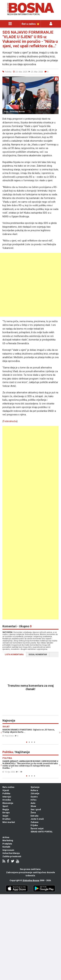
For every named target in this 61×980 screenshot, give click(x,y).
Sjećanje (35, 787)
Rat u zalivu (8, 787)
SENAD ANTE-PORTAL (42, 832)
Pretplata (7, 844)
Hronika (7, 800)
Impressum (8, 850)
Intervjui (7, 797)
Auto (33, 803)
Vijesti (6, 790)
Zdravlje (35, 793)
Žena (33, 813)
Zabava (34, 822)
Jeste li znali (37, 819)
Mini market (9, 822)
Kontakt (6, 847)
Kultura (34, 790)
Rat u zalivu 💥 (31, 24)
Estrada (34, 816)
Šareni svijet (37, 829)
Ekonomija (8, 803)
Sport (5, 806)
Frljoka (34, 825)
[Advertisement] (30, 285)
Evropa (6, 813)
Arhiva (6, 837)
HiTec (34, 800)
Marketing (8, 840)
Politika (6, 793)
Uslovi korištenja (11, 853)
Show (33, 806)
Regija (6, 809)
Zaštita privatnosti (12, 856)
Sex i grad (36, 809)
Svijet (5, 816)
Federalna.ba (10, 421)
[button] (56, 79)
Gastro (34, 797)
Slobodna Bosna (31, 880)
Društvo (6, 819)
